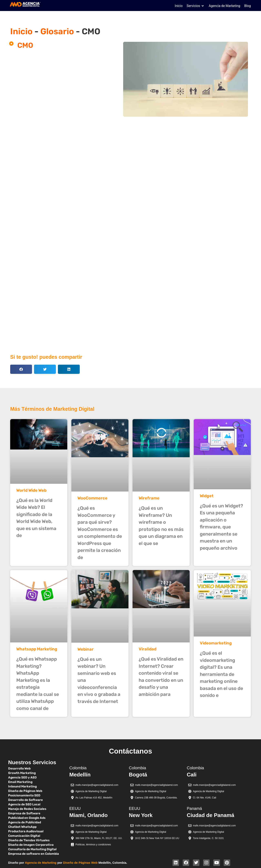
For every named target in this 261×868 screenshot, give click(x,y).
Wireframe (149, 498)
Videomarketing (216, 643)
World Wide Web (31, 490)
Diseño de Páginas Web (80, 863)
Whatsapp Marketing (37, 649)
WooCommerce (92, 498)
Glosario (57, 31)
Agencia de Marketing (41, 863)
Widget (207, 496)
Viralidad (148, 649)
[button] (196, 6)
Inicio (21, 31)
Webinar (86, 649)
